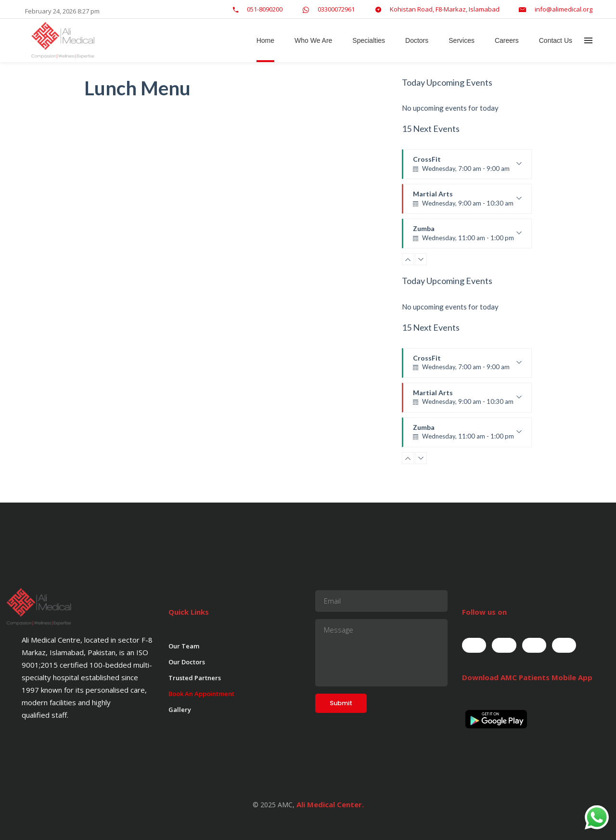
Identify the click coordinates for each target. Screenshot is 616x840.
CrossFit (467, 167)
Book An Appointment (201, 694)
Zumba (467, 236)
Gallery (180, 710)
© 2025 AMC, (274, 805)
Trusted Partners (195, 678)
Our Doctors (187, 662)
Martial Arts (467, 202)
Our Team (184, 646)
